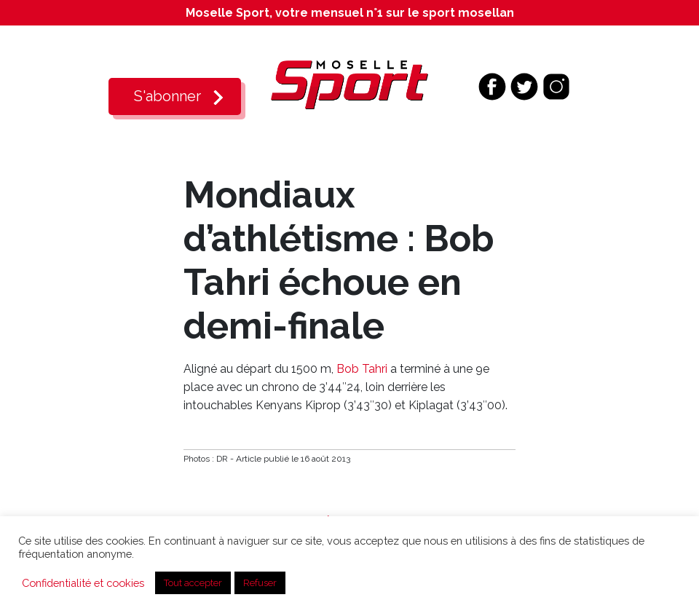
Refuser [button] (260, 583)
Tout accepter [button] (193, 583)
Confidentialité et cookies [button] (83, 583)
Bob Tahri (362, 369)
